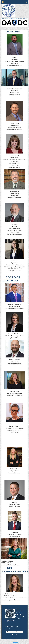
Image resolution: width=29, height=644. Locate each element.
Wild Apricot (16, 642)
